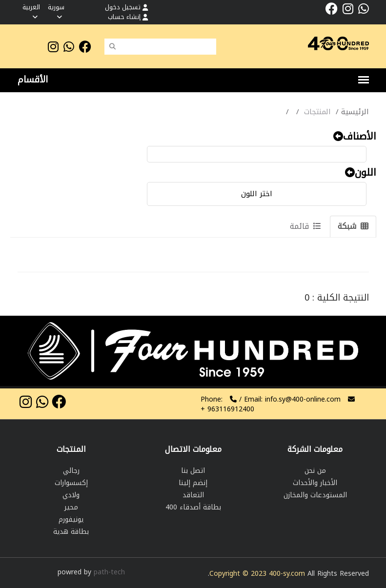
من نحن (315, 471)
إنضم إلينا (193, 483)
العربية (31, 11)
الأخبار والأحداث (315, 483)
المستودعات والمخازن (315, 495)
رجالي (71, 471)
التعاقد (193, 495)
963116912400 (227, 409)
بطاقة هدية (71, 532)
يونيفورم (71, 519)
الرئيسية (355, 112)
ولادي (71, 495)
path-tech (109, 572)
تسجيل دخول (126, 7)
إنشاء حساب (128, 17)
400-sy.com (287, 574)
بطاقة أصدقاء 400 (193, 507)
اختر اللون (257, 194)
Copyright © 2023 (239, 574)
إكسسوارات (71, 483)
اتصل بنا (193, 471)
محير (71, 507)
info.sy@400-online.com (303, 399)
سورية (56, 11)
